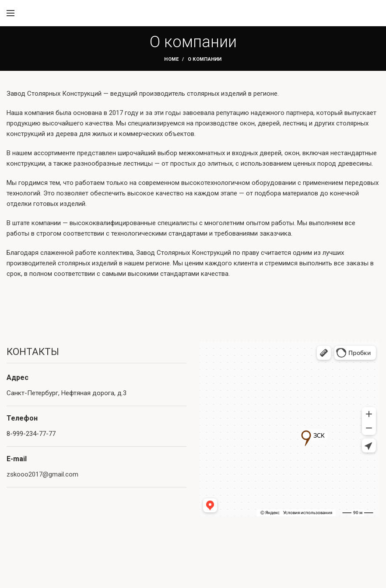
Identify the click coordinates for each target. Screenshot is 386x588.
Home (171, 59)
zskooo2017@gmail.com (42, 474)
